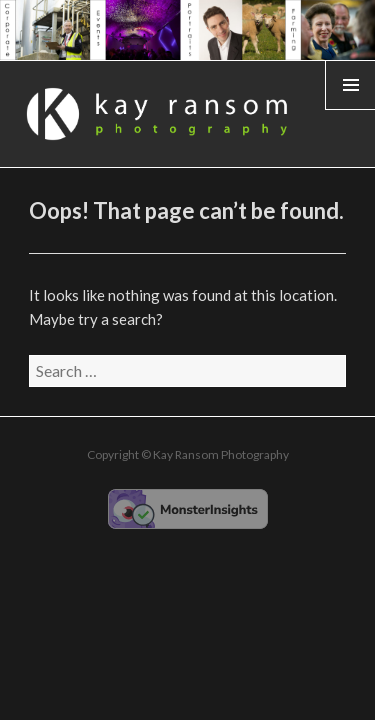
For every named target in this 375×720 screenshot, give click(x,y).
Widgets (350, 109)
